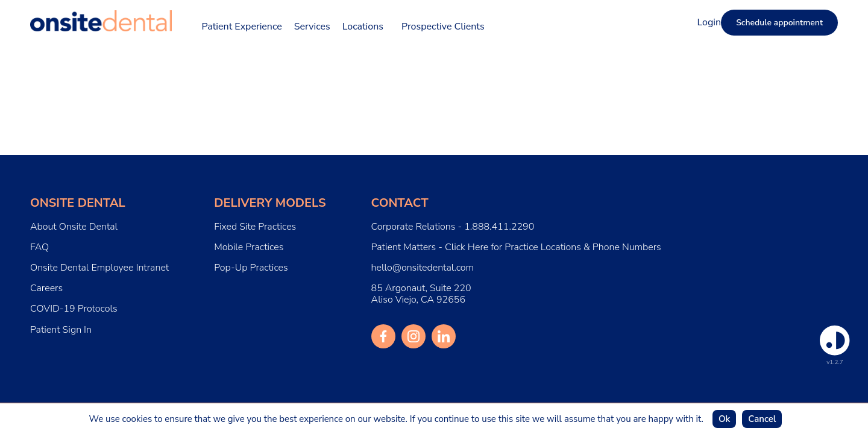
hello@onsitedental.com (423, 268)
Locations (363, 27)
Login (709, 22)
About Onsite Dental (74, 227)
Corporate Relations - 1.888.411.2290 (453, 227)
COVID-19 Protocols (74, 309)
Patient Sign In (61, 330)
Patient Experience (242, 27)
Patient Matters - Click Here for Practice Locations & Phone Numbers (516, 247)
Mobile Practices (249, 247)
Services (312, 27)
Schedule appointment (779, 23)
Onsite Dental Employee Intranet (99, 268)
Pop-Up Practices (251, 268)
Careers (46, 288)
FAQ (39, 247)
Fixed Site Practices (255, 227)
